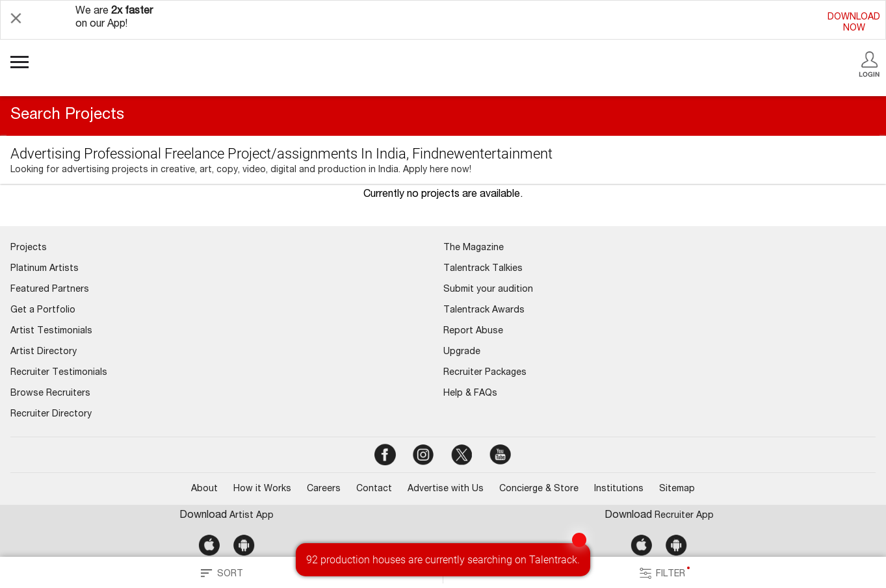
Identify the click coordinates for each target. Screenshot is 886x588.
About (204, 489)
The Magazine (474, 248)
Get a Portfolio (43, 311)
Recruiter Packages (485, 373)
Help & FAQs (470, 394)
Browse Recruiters (50, 394)
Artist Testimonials (51, 331)
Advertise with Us (446, 489)
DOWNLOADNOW (854, 23)
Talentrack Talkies (483, 269)
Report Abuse (473, 331)
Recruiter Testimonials (59, 373)
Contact (374, 489)
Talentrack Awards (484, 311)
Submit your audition (488, 290)
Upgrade (462, 352)
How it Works (262, 489)
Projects (29, 248)
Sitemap (677, 489)
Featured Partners (50, 290)
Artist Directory (44, 352)
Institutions (619, 489)
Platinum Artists (45, 269)
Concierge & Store (539, 489)
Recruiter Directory (51, 415)
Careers (324, 489)
